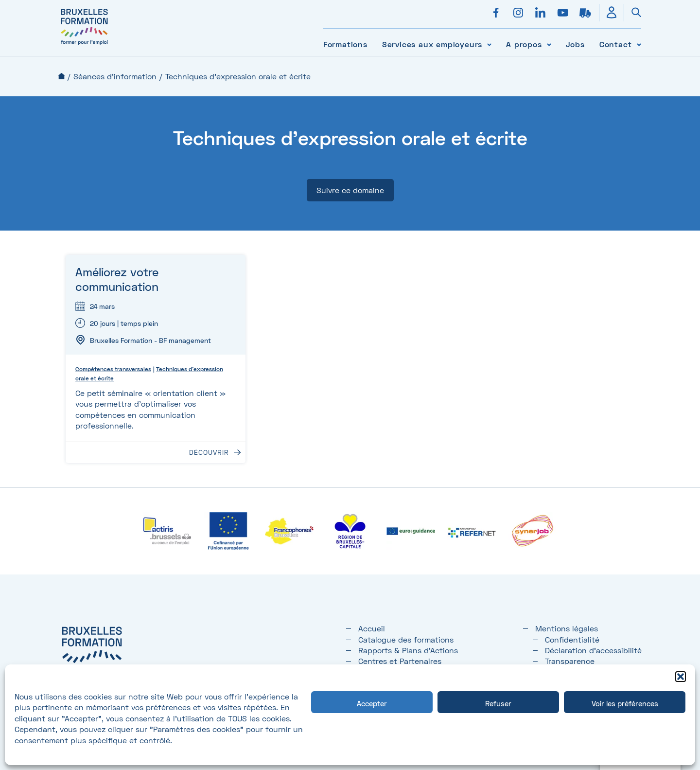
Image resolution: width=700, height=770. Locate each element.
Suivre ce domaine (350, 190)
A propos (524, 44)
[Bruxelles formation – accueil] (84, 45)
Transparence (570, 661)
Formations (345, 44)
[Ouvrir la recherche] (632, 13)
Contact (616, 44)
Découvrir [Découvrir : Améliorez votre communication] (209, 452)
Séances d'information (115, 76)
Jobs (575, 44)
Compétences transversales (113, 369)
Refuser (498, 703)
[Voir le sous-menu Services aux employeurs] (489, 44)
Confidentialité (572, 639)
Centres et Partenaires (400, 661)
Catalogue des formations (406, 639)
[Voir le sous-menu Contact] (639, 44)
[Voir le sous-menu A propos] (549, 44)
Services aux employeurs (432, 44)
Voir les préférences (625, 703)
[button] (681, 677)
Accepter (372, 703)
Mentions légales (567, 628)
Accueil (61, 76)
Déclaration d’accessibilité (593, 650)
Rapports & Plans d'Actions (408, 650)
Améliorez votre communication (117, 279)
